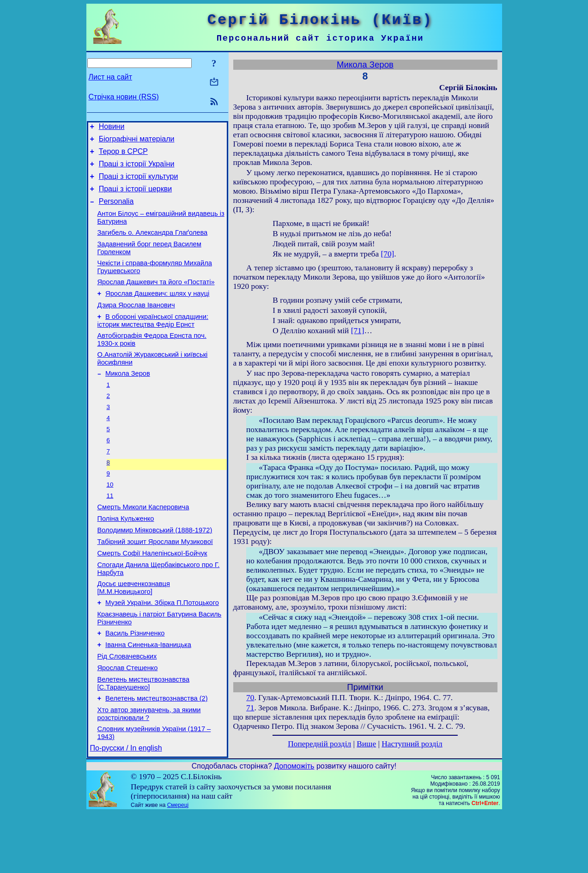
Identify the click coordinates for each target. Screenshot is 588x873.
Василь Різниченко (135, 682)
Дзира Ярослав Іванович (136, 324)
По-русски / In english (126, 808)
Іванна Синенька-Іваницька (148, 695)
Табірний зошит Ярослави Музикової (155, 582)
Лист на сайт (111, 77)
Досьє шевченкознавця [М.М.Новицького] (134, 632)
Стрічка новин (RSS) (124, 97)
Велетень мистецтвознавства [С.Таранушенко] (144, 738)
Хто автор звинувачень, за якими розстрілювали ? (149, 771)
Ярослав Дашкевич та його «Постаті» (156, 299)
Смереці (178, 865)
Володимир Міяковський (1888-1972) (155, 569)
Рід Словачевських (127, 708)
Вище (366, 744)
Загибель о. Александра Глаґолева (153, 245)
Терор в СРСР (123, 156)
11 (110, 531)
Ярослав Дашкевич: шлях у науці (157, 311)
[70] (387, 254)
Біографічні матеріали (137, 142)
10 (110, 519)
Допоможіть (294, 826)
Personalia (116, 211)
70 (250, 698)
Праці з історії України (137, 169)
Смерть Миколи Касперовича (143, 543)
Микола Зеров (128, 398)
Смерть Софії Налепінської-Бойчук (152, 595)
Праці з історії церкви (135, 197)
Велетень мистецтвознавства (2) (157, 754)
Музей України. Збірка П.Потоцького (162, 649)
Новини (112, 128)
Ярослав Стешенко (128, 721)
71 (250, 708)
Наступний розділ (412, 744)
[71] (358, 331)
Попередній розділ (319, 744)
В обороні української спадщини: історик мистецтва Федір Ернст (153, 341)
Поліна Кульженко (126, 556)
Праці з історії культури (139, 183)
